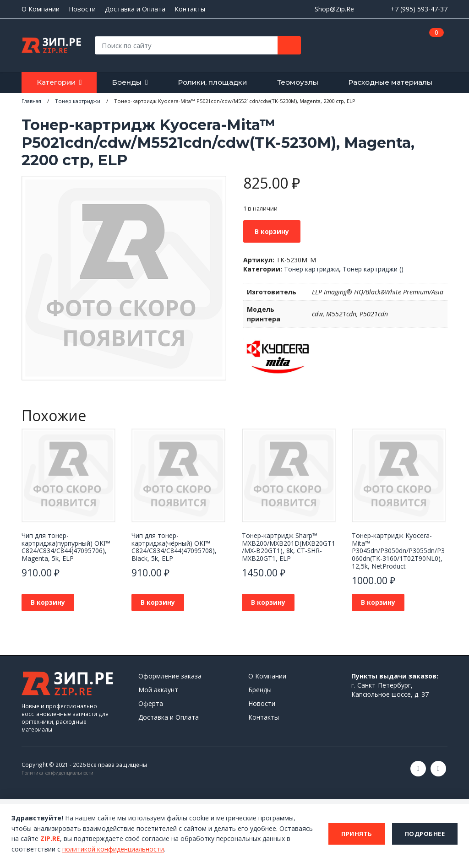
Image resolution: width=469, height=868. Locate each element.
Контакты (190, 9)
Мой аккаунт (158, 690)
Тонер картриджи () (373, 269)
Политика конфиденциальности (57, 773)
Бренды (127, 82)
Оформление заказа (170, 676)
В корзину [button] (48, 602)
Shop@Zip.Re (334, 9)
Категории (56, 82)
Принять (357, 834)
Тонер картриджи (311, 269)
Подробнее (425, 834)
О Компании (41, 9)
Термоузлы (298, 82)
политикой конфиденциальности (114, 849)
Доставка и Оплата (135, 9)
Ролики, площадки (212, 82)
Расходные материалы (390, 82)
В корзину (272, 231)
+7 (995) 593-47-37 (419, 9)
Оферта (151, 703)
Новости (82, 9)
